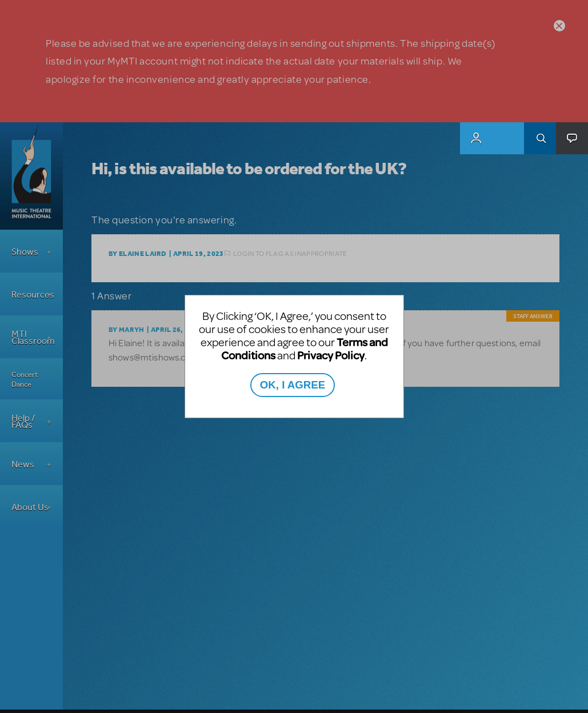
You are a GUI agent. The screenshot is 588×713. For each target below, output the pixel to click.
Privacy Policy (331, 355)
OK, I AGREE (293, 385)
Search (540, 138)
